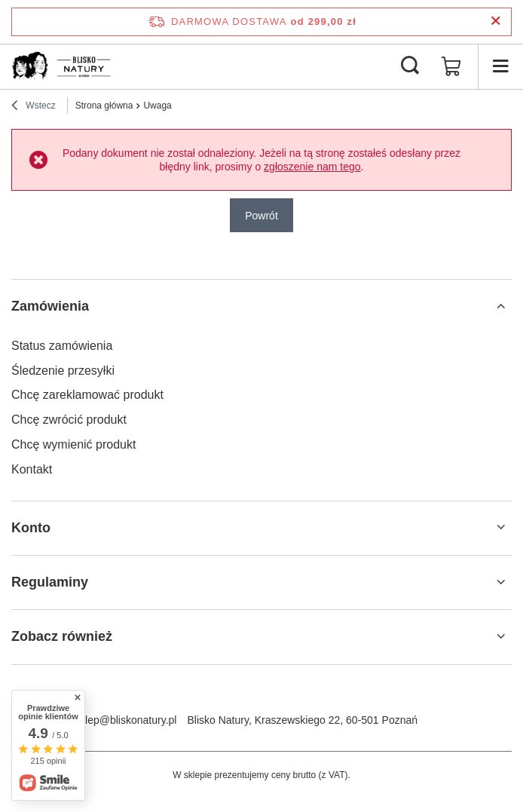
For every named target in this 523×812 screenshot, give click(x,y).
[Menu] (500, 66)
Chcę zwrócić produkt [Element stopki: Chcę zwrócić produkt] (69, 420)
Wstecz (34, 107)
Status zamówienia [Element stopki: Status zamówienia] (62, 346)
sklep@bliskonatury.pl (125, 720)
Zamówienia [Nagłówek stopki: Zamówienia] (50, 306)
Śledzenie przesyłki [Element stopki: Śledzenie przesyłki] (63, 371)
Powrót (261, 216)
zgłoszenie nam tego (312, 167)
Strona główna (104, 106)
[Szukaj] (410, 66)
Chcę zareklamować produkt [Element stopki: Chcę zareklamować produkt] (87, 395)
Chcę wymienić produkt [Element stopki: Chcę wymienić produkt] (73, 444)
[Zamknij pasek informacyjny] (495, 21)
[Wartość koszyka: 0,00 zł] (451, 66)
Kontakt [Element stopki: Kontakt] (32, 469)
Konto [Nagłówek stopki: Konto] (31, 528)
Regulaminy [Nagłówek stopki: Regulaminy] (50, 582)
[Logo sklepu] (66, 66)
